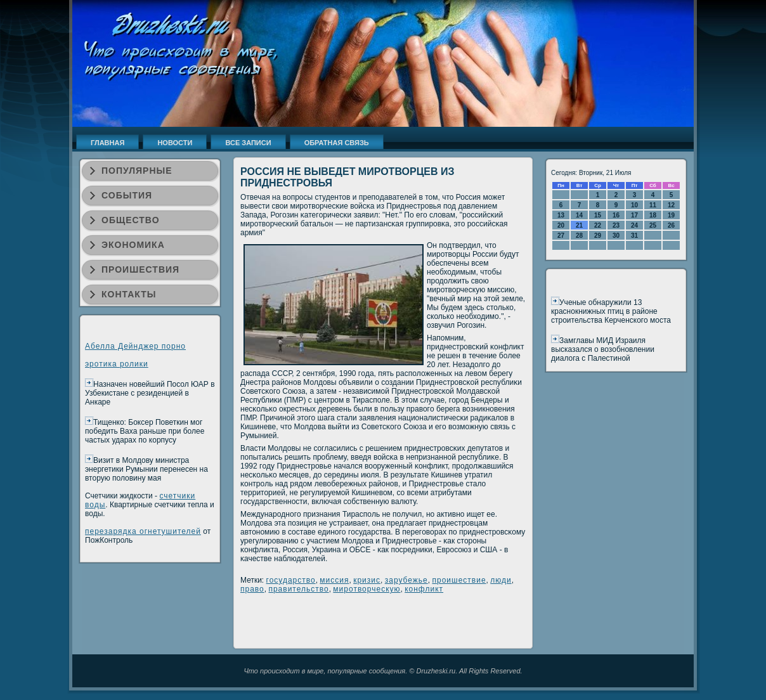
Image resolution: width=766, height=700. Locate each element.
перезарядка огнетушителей (143, 531)
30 (616, 236)
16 (616, 215)
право (252, 589)
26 (671, 225)
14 (579, 215)
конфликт (424, 589)
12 (671, 205)
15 (598, 215)
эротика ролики (117, 364)
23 (616, 225)
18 (653, 215)
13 (561, 215)
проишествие (459, 580)
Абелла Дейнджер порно (135, 346)
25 (653, 225)
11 (653, 205)
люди (501, 580)
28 (579, 236)
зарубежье (406, 580)
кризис (367, 580)
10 (634, 205)
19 (671, 215)
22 (598, 225)
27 (561, 236)
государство (291, 580)
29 (598, 236)
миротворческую (367, 589)
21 (579, 225)
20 (561, 225)
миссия (334, 580)
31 (634, 236)
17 (634, 215)
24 (634, 225)
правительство (298, 589)
